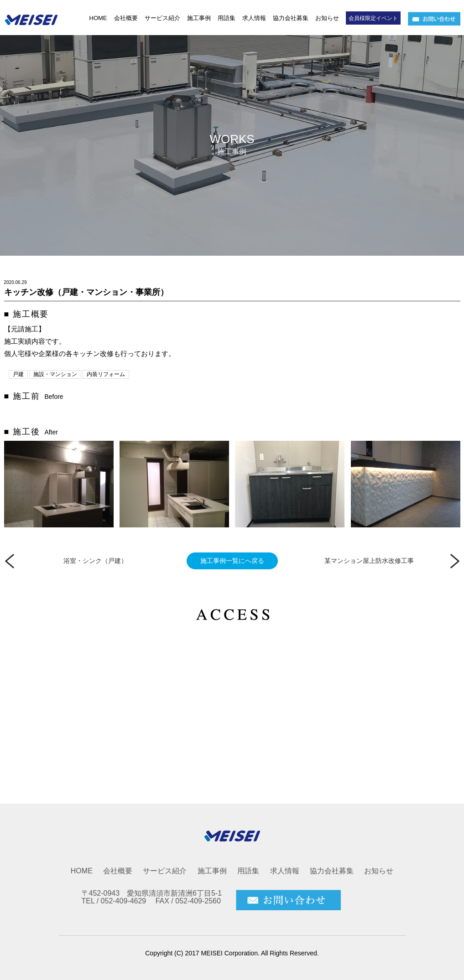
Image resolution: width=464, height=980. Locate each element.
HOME (98, 18)
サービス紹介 (162, 18)
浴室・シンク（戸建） (95, 561)
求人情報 (254, 18)
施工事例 (199, 18)
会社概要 (126, 18)
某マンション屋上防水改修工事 (369, 561)
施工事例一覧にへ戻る (232, 561)
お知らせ (327, 18)
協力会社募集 (291, 18)
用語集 (227, 18)
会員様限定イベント (373, 18)
